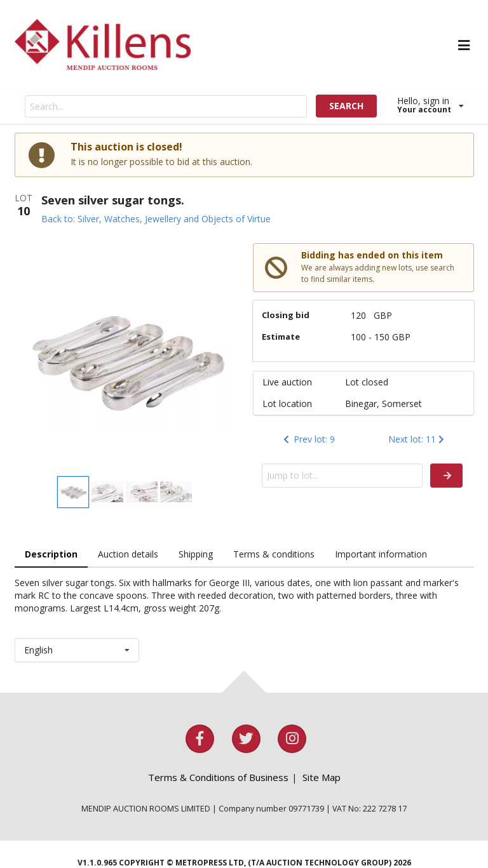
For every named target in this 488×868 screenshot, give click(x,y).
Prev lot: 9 (308, 439)
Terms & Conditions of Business (218, 777)
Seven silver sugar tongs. (113, 200)
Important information (381, 554)
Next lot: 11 (417, 439)
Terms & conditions (274, 554)
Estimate (281, 337)
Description (51, 554)
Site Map (322, 777)
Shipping (196, 554)
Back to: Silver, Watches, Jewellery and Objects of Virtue (156, 219)
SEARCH (346, 106)
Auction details (128, 554)
